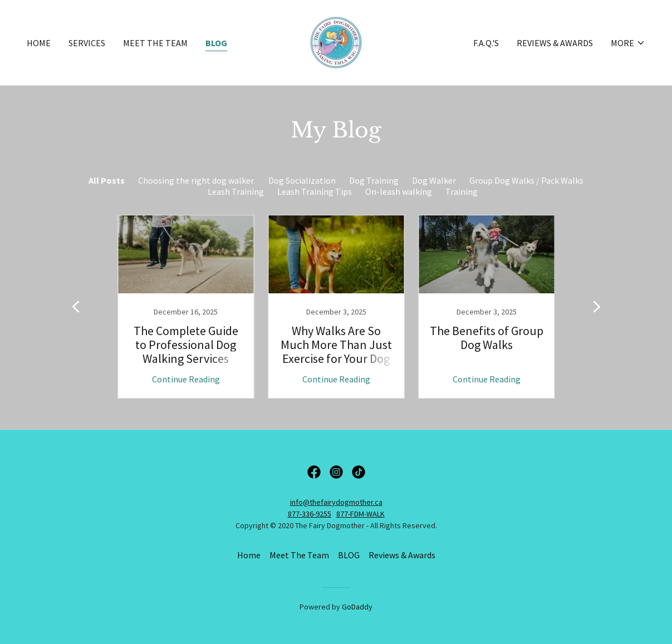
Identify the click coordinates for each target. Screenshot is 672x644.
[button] (628, 43)
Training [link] (462, 191)
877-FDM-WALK (360, 514)
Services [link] (87, 43)
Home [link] (39, 43)
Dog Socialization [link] (302, 180)
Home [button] (249, 555)
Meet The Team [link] (155, 43)
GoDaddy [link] (357, 607)
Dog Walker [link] (434, 180)
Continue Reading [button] (186, 379)
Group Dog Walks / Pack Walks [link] (526, 180)
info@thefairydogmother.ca (336, 502)
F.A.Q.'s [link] (486, 43)
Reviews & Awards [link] (555, 43)
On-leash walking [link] (399, 191)
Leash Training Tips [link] (315, 191)
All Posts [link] (107, 180)
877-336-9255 (310, 514)
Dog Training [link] (374, 180)
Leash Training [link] (236, 191)
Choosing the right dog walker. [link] (197, 180)
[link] (336, 41)
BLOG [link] (216, 43)
